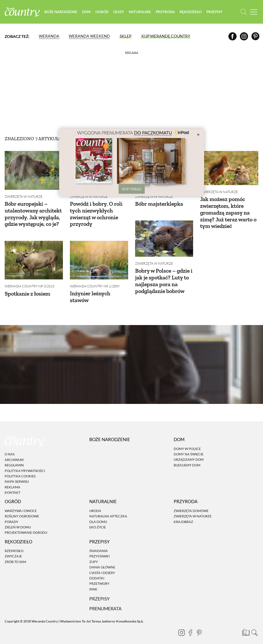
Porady (11, 516)
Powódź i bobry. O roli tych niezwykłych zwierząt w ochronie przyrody (96, 214)
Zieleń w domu (18, 522)
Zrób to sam (15, 556)
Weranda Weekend (89, 36)
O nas (10, 449)
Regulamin (14, 460)
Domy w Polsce (187, 443)
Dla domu (98, 516)
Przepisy (214, 12)
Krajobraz (183, 516)
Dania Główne (102, 562)
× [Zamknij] (198, 134)
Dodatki (97, 573)
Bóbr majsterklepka (159, 204)
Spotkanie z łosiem (27, 291)
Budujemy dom (187, 460)
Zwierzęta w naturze (23, 196)
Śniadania (99, 545)
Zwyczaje (13, 551)
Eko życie (98, 522)
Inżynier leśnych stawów (90, 294)
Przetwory (99, 578)
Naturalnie (140, 12)
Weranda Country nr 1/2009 (95, 283)
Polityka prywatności (25, 465)
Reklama (13, 482)
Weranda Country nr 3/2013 (29, 284)
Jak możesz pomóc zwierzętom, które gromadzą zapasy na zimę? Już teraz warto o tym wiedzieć (228, 212)
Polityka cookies (20, 471)
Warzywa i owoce (21, 505)
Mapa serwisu (17, 476)
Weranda (49, 36)
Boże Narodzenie (61, 12)
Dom (86, 12)
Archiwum (14, 454)
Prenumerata (105, 603)
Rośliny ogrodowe (22, 511)
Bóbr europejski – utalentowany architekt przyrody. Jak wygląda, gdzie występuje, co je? (33, 214)
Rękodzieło (191, 12)
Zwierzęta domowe (191, 505)
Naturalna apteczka (108, 511)
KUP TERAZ (132, 189)
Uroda (95, 505)
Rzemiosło (14, 545)
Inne (93, 584)
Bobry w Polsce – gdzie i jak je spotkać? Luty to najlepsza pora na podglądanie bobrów (164, 278)
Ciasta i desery (102, 567)
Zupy (94, 556)
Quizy (119, 12)
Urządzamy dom (189, 454)
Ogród (102, 12)
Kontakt (13, 487)
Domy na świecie (189, 449)
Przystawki (99, 551)
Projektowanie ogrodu (26, 527)
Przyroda (165, 12)
